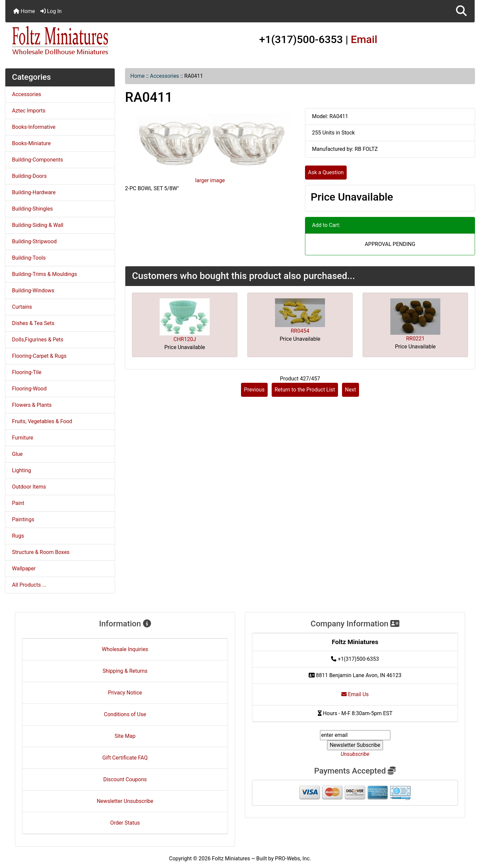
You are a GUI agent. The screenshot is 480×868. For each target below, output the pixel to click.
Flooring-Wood (29, 389)
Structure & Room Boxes (41, 552)
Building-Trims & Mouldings (44, 274)
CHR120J (185, 339)
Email (364, 39)
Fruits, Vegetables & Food (42, 421)
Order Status (125, 823)
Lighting (21, 470)
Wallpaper (24, 568)
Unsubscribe (355, 754)
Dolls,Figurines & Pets (38, 340)
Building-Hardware (34, 192)
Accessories (164, 76)
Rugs (18, 536)
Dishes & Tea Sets (33, 323)
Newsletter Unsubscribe (125, 801)
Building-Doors (29, 176)
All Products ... (29, 585)
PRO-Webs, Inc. (293, 858)
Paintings (23, 519)
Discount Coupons (125, 779)
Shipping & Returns (125, 671)
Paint (18, 503)
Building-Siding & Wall (38, 225)
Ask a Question (326, 172)
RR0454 (300, 331)
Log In (51, 11)
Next (350, 390)
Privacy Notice (125, 693)
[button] (461, 11)
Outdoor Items (29, 487)
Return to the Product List (305, 390)
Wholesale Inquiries (125, 649)
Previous (254, 390)
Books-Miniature (31, 143)
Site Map (125, 736)
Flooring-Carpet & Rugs (39, 356)
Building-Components (37, 160)
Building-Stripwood (34, 241)
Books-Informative (34, 127)
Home (24, 11)
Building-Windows (33, 291)
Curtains (22, 307)
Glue (17, 454)
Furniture (22, 438)
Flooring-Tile (27, 372)
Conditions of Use (125, 714)
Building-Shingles (32, 209)
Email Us (355, 694)
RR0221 (415, 339)
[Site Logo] (83, 41)
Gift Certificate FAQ (125, 758)
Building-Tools (29, 258)
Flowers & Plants (32, 405)
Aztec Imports (29, 111)
